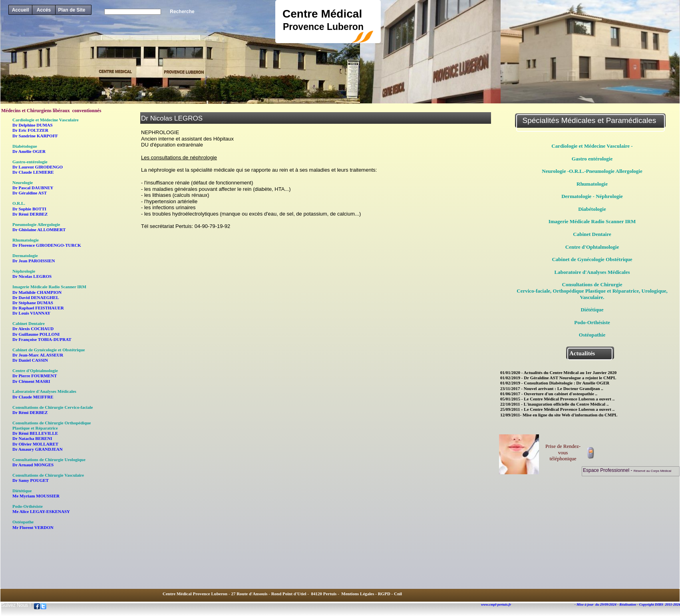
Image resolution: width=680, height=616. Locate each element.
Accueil (21, 10)
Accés (44, 10)
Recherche (182, 12)
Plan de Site (72, 10)
